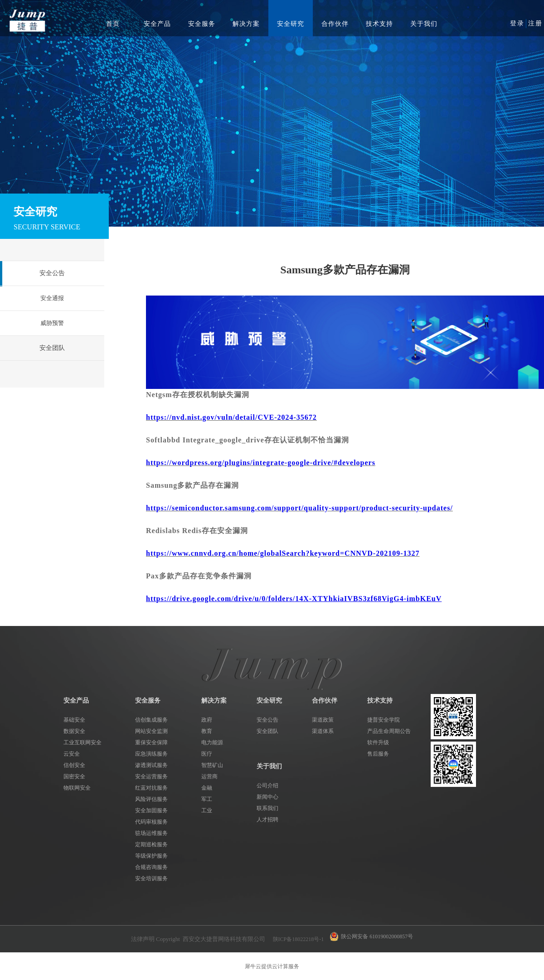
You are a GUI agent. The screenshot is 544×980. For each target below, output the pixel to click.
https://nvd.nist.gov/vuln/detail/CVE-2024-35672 (231, 417)
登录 (517, 23)
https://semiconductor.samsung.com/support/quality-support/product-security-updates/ (299, 508)
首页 (113, 24)
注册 (535, 23)
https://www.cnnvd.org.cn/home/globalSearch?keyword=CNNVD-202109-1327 (283, 553)
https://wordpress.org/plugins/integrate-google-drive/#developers (261, 463)
